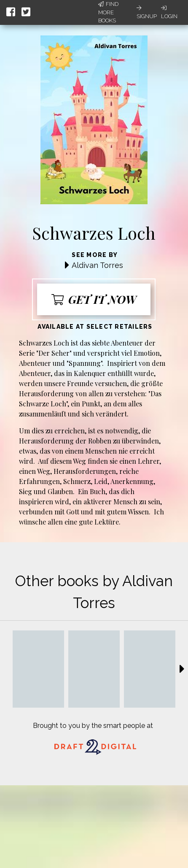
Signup (147, 12)
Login (169, 12)
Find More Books (108, 12)
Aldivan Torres (97, 265)
